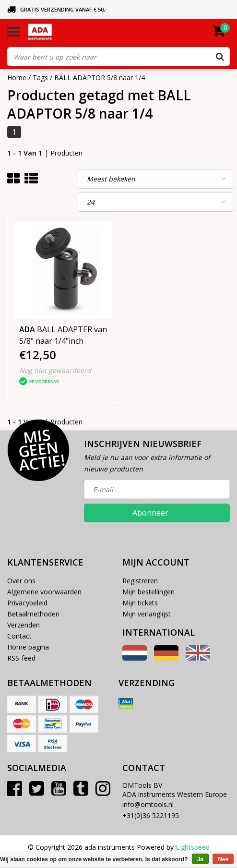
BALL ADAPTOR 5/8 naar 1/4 (100, 78)
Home (17, 78)
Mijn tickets (140, 603)
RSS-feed (21, 658)
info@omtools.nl (148, 804)
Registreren (140, 581)
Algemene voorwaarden (44, 592)
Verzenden (24, 625)
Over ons (21, 581)
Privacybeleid (27, 603)
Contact (19, 636)
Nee (223, 859)
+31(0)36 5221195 (151, 815)
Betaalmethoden (33, 614)
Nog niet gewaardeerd (55, 370)
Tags (40, 78)
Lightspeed (193, 847)
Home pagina (28, 647)
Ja (200, 859)
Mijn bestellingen (148, 592)
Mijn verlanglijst (147, 614)
